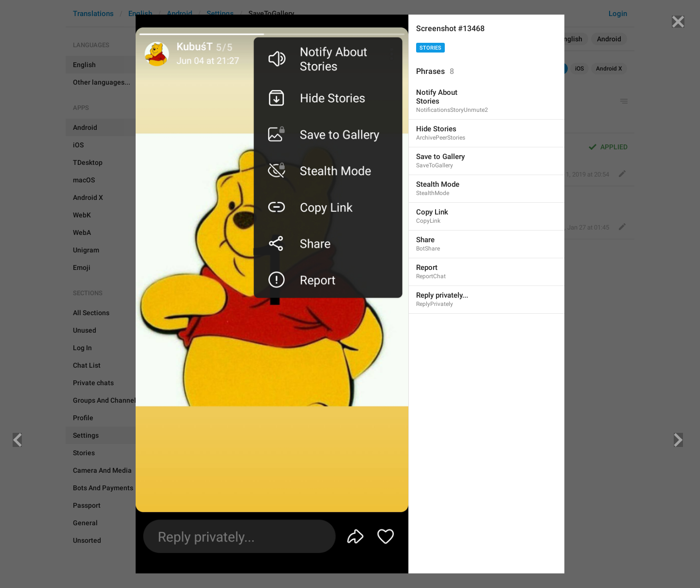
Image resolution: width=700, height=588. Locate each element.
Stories (430, 48)
